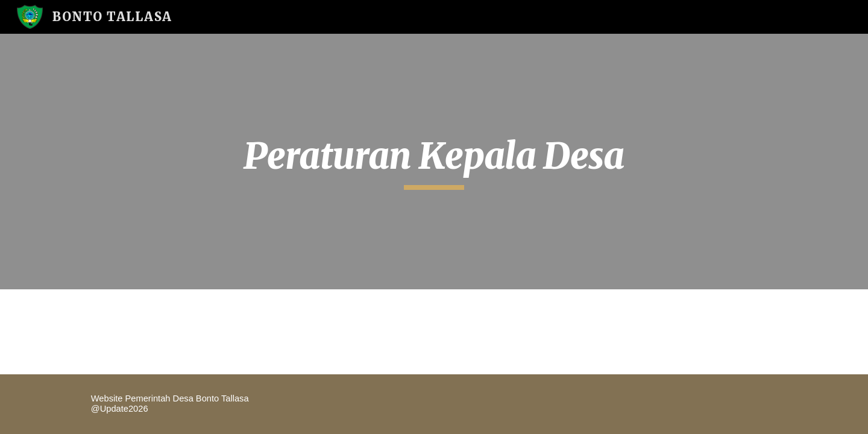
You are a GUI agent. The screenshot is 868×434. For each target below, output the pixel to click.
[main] (434, 162)
